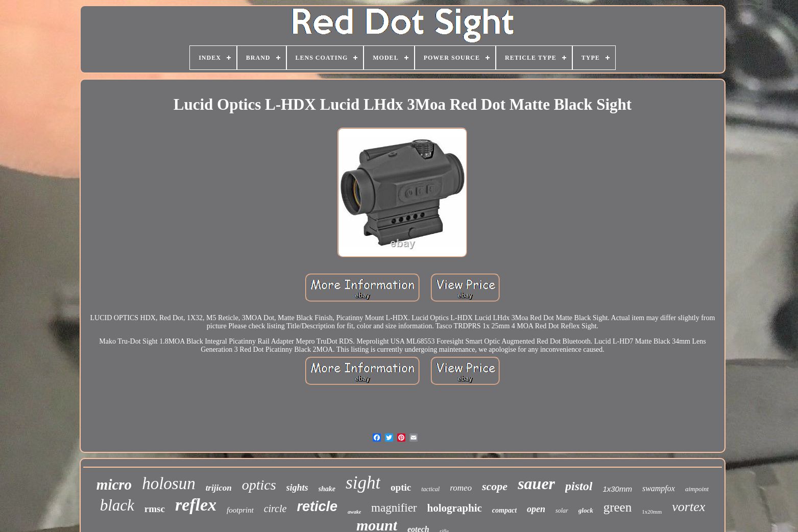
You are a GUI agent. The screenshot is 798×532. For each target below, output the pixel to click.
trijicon (219, 488)
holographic (455, 508)
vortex (688, 507)
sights (297, 488)
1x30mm (617, 489)
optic (401, 487)
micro (114, 485)
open (536, 509)
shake (327, 489)
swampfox (659, 488)
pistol (579, 486)
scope (495, 486)
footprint (240, 510)
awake (354, 512)
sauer (536, 483)
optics (259, 485)
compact (504, 510)
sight (363, 483)
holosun (169, 483)
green (618, 507)
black (117, 505)
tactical (430, 489)
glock (586, 510)
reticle (317, 506)
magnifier (394, 508)
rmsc (155, 509)
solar (562, 511)
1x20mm (652, 512)
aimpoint (697, 489)
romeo (461, 488)
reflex (196, 505)
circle (275, 509)
